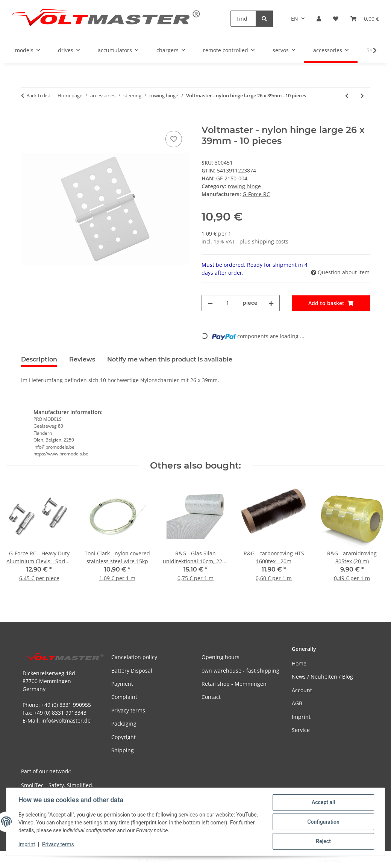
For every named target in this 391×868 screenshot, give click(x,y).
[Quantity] (228, 303)
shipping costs (270, 241)
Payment (122, 684)
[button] (319, 19)
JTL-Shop (352, 860)
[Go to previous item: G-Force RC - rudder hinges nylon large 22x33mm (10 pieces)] (347, 96)
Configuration (323, 822)
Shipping (123, 750)
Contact (211, 697)
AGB (297, 703)
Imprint (27, 845)
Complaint (124, 697)
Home (299, 663)
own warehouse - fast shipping (240, 671)
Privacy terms (58, 845)
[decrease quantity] (210, 303)
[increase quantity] (271, 303)
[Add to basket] (27, 121)
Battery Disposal (132, 671)
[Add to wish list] (174, 139)
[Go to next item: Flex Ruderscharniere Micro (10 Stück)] (362, 96)
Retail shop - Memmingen (234, 684)
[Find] (243, 19)
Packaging (124, 724)
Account (302, 690)
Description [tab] (39, 359)
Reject (323, 841)
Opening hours (221, 657)
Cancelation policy (134, 657)
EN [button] (295, 19)
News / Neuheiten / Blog (322, 677)
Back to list (38, 95)
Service (301, 730)
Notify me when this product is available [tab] (170, 359)
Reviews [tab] (82, 359)
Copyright (124, 737)
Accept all (323, 802)
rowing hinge (244, 186)
